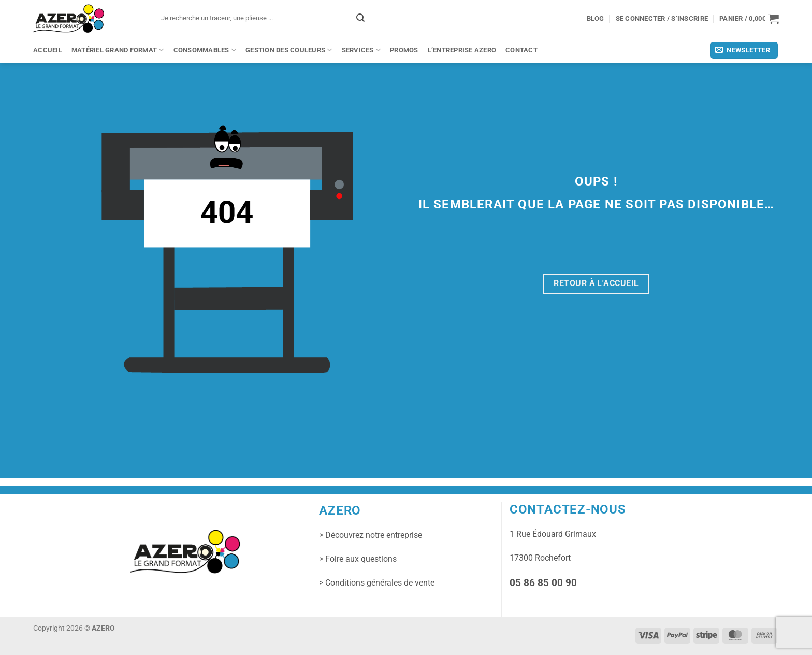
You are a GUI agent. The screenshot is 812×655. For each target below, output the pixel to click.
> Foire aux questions (358, 559)
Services (361, 50)
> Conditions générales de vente (377, 583)
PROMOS (404, 50)
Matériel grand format (118, 50)
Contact (521, 50)
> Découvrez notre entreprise (371, 535)
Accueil (48, 50)
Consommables (205, 50)
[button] (749, 19)
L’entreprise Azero (462, 50)
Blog (596, 18)
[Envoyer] (360, 18)
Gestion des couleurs (289, 50)
